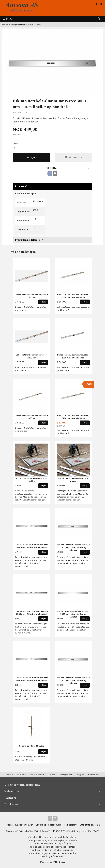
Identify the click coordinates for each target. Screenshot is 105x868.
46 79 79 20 (59, 831)
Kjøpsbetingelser (24, 825)
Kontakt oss (94, 775)
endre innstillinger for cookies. (58, 855)
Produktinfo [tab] (22, 186)
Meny (7, 19)
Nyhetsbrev (70, 825)
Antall (16, 144)
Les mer (61, 853)
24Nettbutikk (59, 862)
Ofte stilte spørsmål (90, 825)
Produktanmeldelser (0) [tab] (28, 240)
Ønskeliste (73, 157)
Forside (5, 25)
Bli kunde (21, 775)
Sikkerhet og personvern (49, 825)
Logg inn (80, 775)
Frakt (10, 825)
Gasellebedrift (37, 775)
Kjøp (32, 157)
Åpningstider (66, 775)
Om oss (52, 775)
